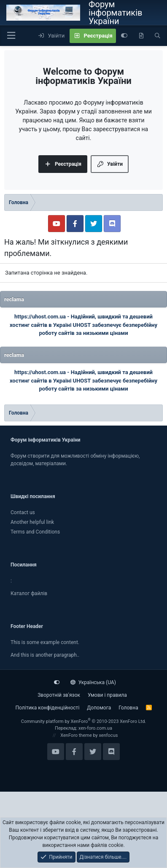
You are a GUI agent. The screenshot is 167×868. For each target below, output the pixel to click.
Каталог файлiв (29, 593)
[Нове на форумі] (141, 36)
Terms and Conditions (35, 532)
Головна (128, 708)
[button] (11, 36)
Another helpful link (32, 522)
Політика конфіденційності (47, 708)
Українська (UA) (93, 682)
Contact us (23, 512)
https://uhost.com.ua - (43, 317)
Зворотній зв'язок (59, 695)
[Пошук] (158, 36)
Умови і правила (107, 695)
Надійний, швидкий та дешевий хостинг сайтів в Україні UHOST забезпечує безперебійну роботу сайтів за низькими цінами (83, 325)
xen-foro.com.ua (95, 728)
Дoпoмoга (99, 708)
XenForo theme (76, 735)
